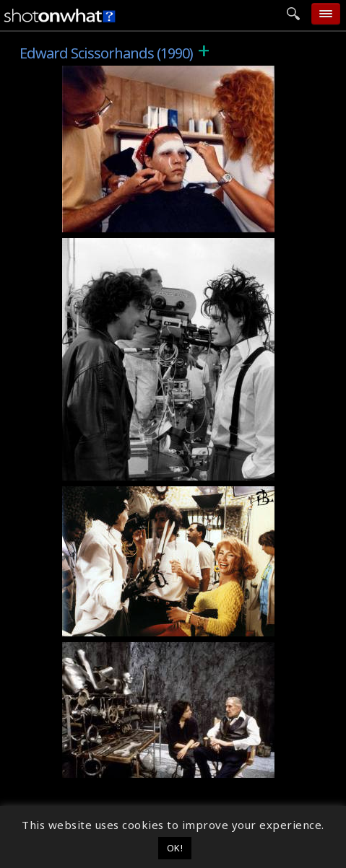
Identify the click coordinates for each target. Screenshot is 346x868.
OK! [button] (175, 848)
